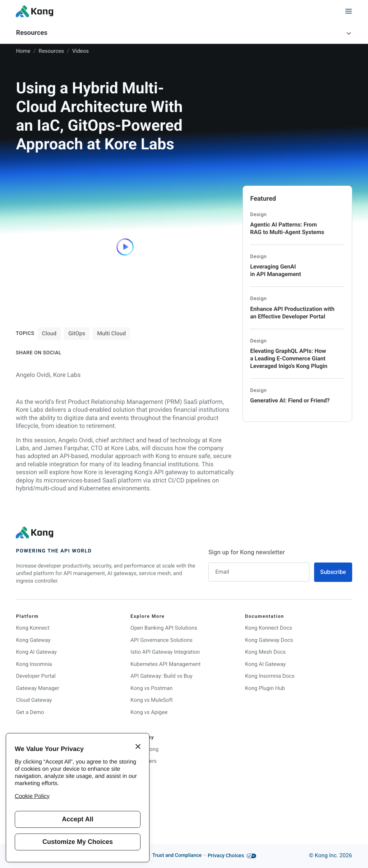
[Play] (125, 247)
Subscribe (333, 572)
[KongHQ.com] (34, 11)
